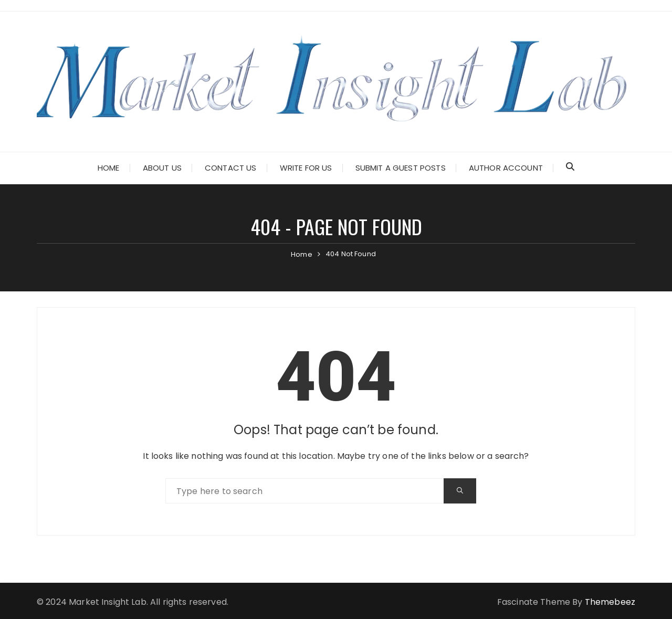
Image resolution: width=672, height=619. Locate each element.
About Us (162, 168)
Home (109, 168)
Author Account (506, 168)
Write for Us (306, 168)
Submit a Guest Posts (401, 168)
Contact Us (231, 168)
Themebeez (610, 602)
